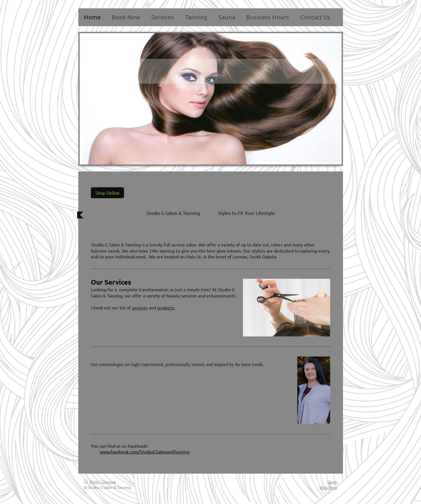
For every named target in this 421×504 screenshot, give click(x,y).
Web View (328, 487)
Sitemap (109, 482)
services (140, 307)
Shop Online (107, 193)
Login (333, 482)
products (166, 307)
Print (92, 482)
